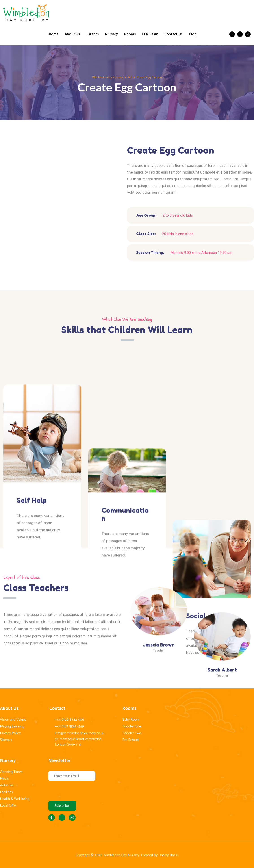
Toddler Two (132, 733)
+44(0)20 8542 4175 (69, 720)
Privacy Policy (10, 733)
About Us (72, 34)
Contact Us (174, 34)
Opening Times (11, 772)
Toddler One (132, 726)
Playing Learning (12, 726)
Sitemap (6, 740)
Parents (93, 34)
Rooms (130, 34)
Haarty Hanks (169, 855)
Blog (193, 34)
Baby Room (131, 720)
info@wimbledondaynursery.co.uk (80, 733)
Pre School (130, 740)
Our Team (150, 34)
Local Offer (8, 806)
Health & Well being (15, 799)
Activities (7, 785)
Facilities (6, 792)
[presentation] (82, 790)
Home (54, 34)
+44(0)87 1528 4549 (69, 727)
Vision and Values (13, 720)
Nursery (112, 34)
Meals (4, 779)
